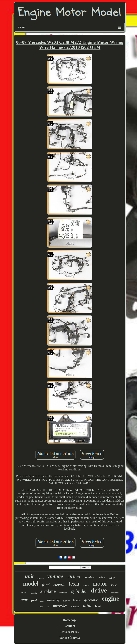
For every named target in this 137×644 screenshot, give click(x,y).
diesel (114, 585)
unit (29, 576)
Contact (70, 626)
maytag (75, 606)
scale (112, 578)
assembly (53, 600)
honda (77, 600)
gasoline (40, 578)
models (34, 593)
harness (115, 593)
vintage (55, 576)
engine (111, 599)
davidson (89, 577)
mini (87, 605)
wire (102, 577)
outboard (63, 593)
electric (59, 585)
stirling (73, 577)
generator (91, 600)
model (31, 584)
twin (41, 606)
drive (99, 591)
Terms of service (70, 638)
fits (48, 607)
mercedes (60, 606)
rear (24, 600)
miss (42, 601)
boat (98, 606)
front (46, 585)
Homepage (70, 620)
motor (100, 583)
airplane (48, 591)
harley (66, 601)
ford (34, 600)
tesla (74, 584)
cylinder (79, 591)
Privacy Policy (70, 632)
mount (24, 593)
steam (86, 585)
